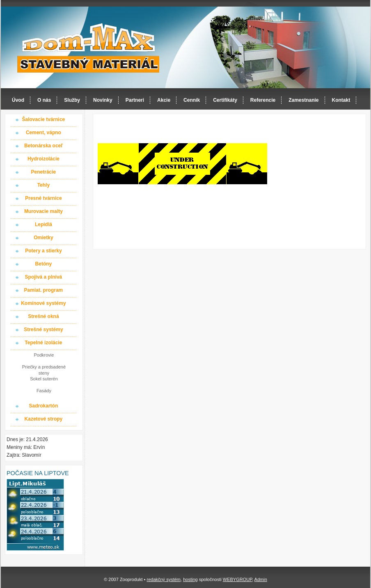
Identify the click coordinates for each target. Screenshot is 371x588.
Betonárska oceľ (44, 146)
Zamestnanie (303, 100)
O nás (44, 100)
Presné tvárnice (43, 198)
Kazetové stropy (44, 419)
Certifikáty (225, 100)
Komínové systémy (43, 303)
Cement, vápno (44, 133)
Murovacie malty (44, 211)
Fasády (44, 391)
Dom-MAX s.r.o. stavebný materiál (89, 48)
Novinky (103, 100)
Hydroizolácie (44, 159)
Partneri (135, 100)
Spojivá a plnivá (44, 277)
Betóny (44, 264)
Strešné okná (43, 316)
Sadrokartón (44, 406)
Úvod (18, 100)
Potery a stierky (43, 251)
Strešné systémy (43, 329)
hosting (190, 579)
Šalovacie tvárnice (44, 119)
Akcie (164, 100)
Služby (72, 100)
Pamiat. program (44, 290)
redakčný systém (164, 579)
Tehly (44, 185)
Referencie (263, 100)
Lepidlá (44, 224)
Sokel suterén (44, 379)
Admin (261, 579)
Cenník (192, 100)
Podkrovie (44, 355)
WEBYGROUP (237, 579)
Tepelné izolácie (43, 343)
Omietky (43, 238)
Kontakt (341, 100)
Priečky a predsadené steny (44, 370)
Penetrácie (44, 172)
